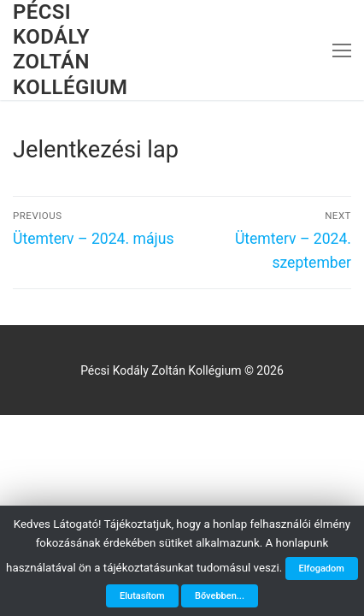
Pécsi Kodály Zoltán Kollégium (70, 50)
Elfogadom (322, 569)
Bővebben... (220, 596)
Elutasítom (142, 596)
